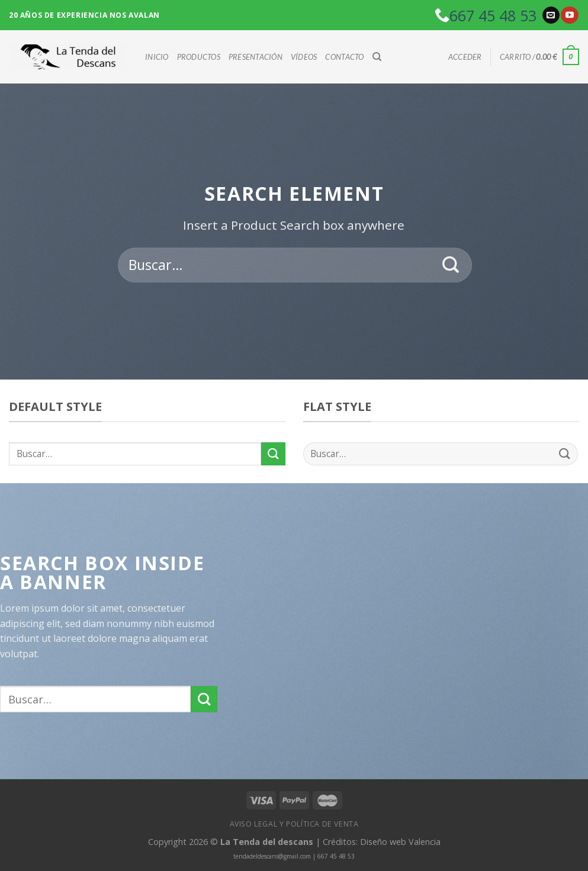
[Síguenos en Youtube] (569, 15)
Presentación (256, 57)
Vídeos (304, 57)
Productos (199, 57)
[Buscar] (377, 57)
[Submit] (451, 265)
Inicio (157, 57)
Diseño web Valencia (400, 842)
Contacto (344, 57)
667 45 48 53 (493, 15)
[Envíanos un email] (551, 15)
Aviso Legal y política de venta (294, 824)
